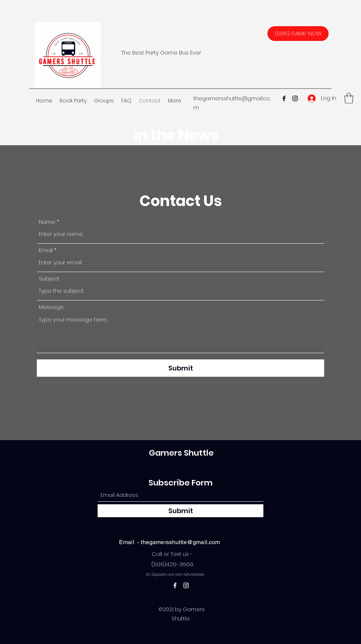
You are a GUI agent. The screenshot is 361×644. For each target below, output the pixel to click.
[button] (349, 98)
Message (51, 307)
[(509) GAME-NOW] (298, 34)
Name (47, 222)
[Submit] (180, 368)
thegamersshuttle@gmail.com (180, 542)
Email (46, 250)
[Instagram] (295, 98)
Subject (49, 279)
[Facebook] (284, 98)
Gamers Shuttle (181, 453)
